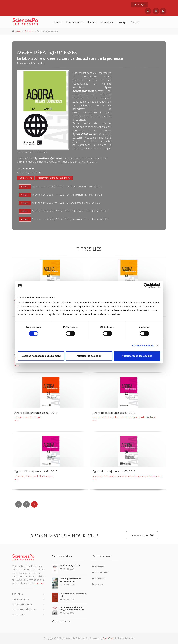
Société (135, 22)
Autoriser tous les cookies (137, 356)
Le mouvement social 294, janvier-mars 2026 (72, 608)
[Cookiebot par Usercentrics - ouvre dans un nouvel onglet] (146, 286)
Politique (123, 22)
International (107, 22)
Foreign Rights (20, 599)
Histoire (92, 22)
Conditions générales (24, 609)
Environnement (75, 22)
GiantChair (108, 638)
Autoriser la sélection (89, 356)
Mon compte (19, 615)
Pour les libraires (22, 604)
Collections (29, 31)
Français (140, 4)
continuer (39, 583)
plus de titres (61, 621)
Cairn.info (26, 178)
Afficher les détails (143, 346)
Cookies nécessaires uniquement (41, 356)
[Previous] (19, 504)
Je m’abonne (142, 535)
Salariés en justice (70, 565)
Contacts (17, 594)
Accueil (57, 22)
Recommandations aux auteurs (54, 178)
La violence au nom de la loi (73, 595)
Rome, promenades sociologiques (70, 580)
